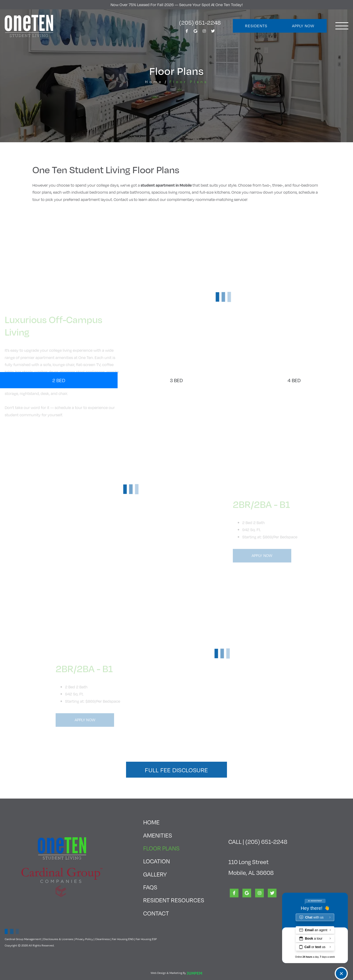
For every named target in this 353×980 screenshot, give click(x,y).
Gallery (155, 874)
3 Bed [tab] (176, 380)
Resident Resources (174, 900)
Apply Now (303, 26)
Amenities (158, 835)
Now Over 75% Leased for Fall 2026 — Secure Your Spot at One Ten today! (177, 5)
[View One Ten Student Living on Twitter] (213, 32)
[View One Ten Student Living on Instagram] (204, 32)
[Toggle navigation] (342, 26)
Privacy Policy (84, 939)
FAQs (150, 887)
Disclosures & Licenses (58, 939)
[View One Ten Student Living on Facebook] (187, 32)
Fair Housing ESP (146, 939)
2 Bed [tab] (59, 380)
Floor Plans (174, 847)
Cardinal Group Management (23, 939)
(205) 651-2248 (200, 22)
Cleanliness (102, 939)
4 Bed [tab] (294, 380)
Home (154, 82)
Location (157, 861)
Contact (156, 913)
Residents (256, 26)
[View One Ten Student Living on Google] (196, 32)
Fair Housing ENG (123, 939)
